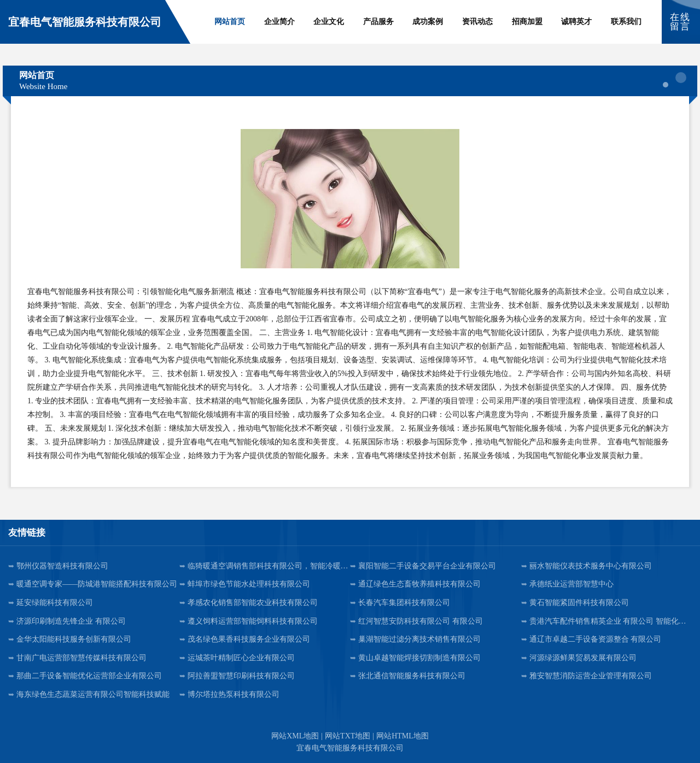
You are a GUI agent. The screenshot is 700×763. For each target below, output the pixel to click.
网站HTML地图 (402, 736)
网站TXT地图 (348, 736)
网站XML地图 (295, 736)
